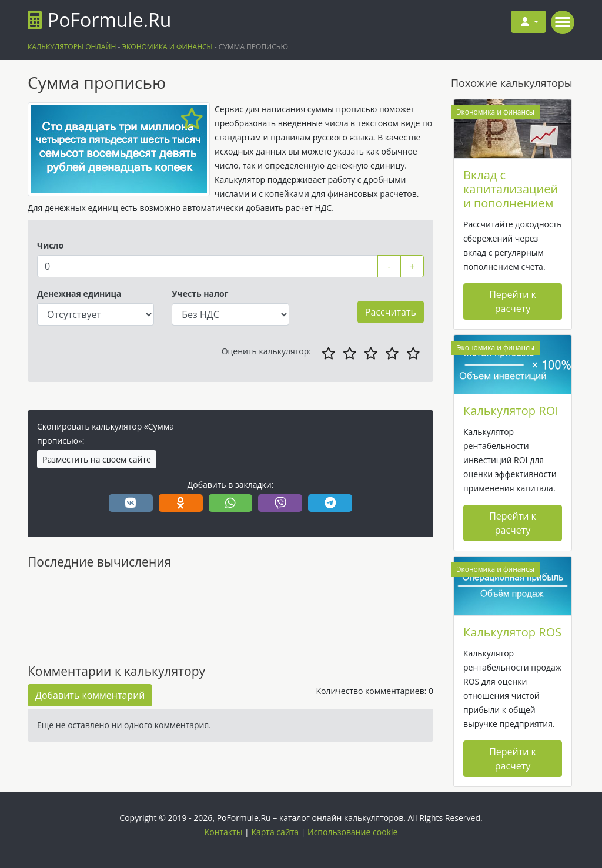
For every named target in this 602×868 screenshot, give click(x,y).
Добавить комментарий (90, 695)
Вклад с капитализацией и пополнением (511, 189)
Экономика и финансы (496, 112)
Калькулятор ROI (511, 410)
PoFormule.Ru (99, 20)
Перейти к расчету (513, 301)
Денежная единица (79, 294)
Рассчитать (391, 312)
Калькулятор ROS (512, 632)
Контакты (224, 832)
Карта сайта (275, 832)
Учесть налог (200, 294)
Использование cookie (352, 832)
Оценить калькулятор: (266, 351)
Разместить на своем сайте (97, 459)
